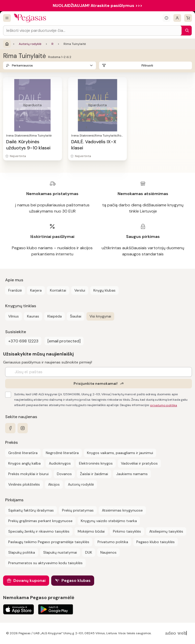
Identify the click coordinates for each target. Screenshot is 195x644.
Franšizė (15, 290)
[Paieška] (186, 31)
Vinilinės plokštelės (24, 484)
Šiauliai (76, 316)
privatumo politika (164, 405)
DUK (89, 552)
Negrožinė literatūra (62, 453)
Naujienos (108, 552)
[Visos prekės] (7, 18)
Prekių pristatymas (78, 510)
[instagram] (23, 428)
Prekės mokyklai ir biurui (28, 474)
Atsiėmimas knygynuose (122, 510)
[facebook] (10, 428)
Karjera (36, 290)
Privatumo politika (113, 542)
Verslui (80, 290)
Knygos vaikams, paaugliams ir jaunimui (120, 453)
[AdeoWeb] (177, 633)
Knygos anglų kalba (24, 463)
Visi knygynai (100, 316)
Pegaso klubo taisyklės (156, 542)
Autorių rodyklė (30, 44)
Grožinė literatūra (23, 453)
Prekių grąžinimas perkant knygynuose (40, 521)
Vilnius (14, 316)
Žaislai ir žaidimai (94, 474)
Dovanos (64, 474)
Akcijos (54, 484)
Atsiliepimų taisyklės (166, 531)
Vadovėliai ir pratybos (139, 463)
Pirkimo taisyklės (127, 531)
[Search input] (92, 31)
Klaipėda (55, 316)
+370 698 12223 (23, 341)
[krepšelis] (188, 18)
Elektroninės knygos (96, 463)
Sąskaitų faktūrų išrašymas (31, 510)
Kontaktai (58, 290)
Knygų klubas (104, 290)
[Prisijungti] (177, 18)
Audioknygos (60, 463)
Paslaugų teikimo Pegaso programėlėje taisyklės (49, 542)
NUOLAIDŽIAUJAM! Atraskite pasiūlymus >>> (98, 6)
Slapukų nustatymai (60, 552)
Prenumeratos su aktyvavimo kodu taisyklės (45, 563)
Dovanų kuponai (29, 580)
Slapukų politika (22, 552)
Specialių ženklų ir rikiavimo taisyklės (39, 531)
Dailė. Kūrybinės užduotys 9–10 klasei (28, 145)
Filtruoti (147, 65)
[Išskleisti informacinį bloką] (166, 18)
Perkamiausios (22, 65)
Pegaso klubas (76, 580)
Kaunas (33, 316)
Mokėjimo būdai (91, 531)
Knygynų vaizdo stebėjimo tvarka (109, 521)
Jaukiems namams (132, 474)
